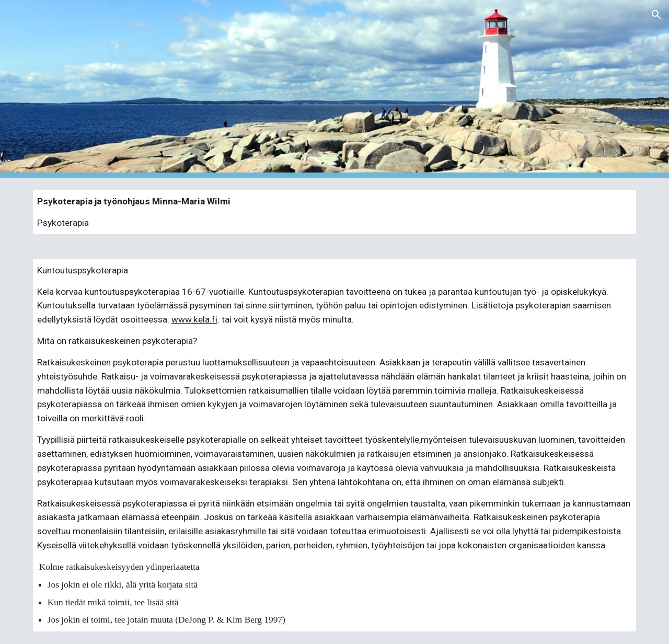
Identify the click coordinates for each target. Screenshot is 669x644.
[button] (656, 15)
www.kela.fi (194, 319)
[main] (334, 212)
